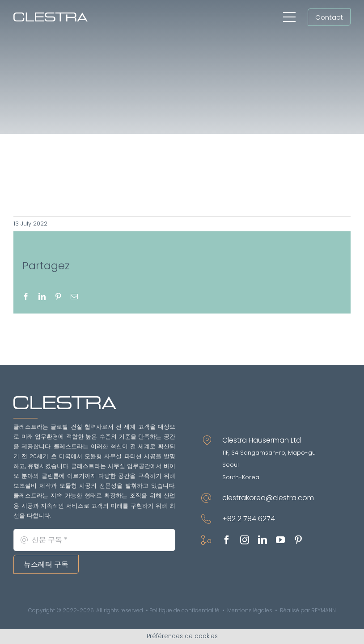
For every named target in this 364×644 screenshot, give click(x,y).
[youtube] (280, 540)
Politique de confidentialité (184, 610)
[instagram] (245, 540)
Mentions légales (250, 610)
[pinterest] (298, 540)
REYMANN (324, 610)
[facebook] (227, 540)
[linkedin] (262, 540)
